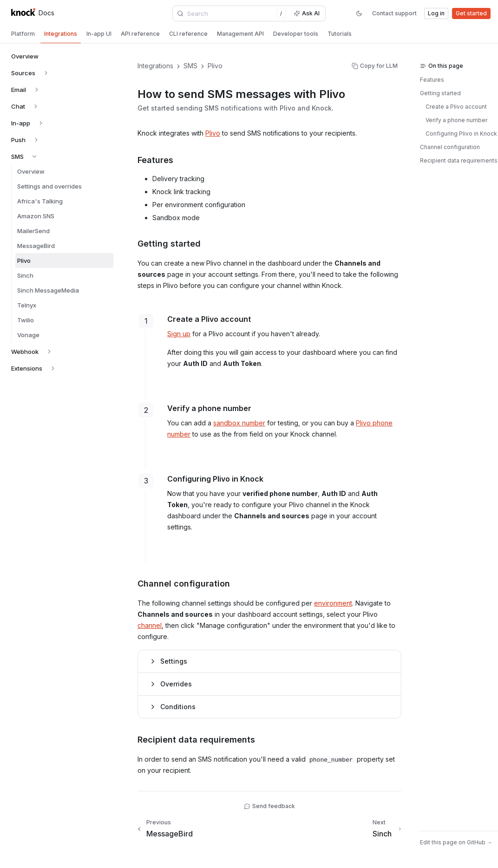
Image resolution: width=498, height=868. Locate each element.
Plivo (213, 133)
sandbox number (239, 423)
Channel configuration (450, 147)
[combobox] (231, 13)
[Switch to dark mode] (359, 13)
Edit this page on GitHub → (456, 842)
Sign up (179, 334)
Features (432, 80)
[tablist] (249, 35)
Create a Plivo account (456, 107)
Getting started (440, 93)
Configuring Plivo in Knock (461, 134)
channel (150, 625)
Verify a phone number (456, 120)
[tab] (23, 34)
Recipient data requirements (459, 160)
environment (333, 603)
